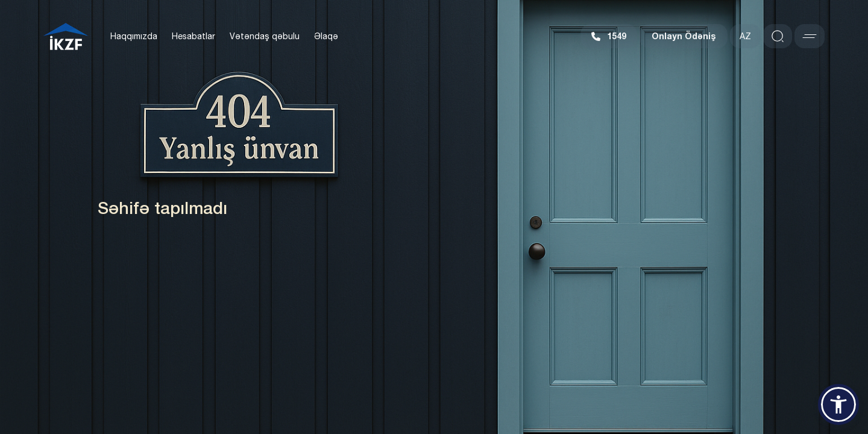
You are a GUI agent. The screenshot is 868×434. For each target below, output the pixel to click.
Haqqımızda (134, 36)
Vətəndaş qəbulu (265, 36)
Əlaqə (326, 36)
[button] (838, 404)
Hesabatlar (193, 36)
